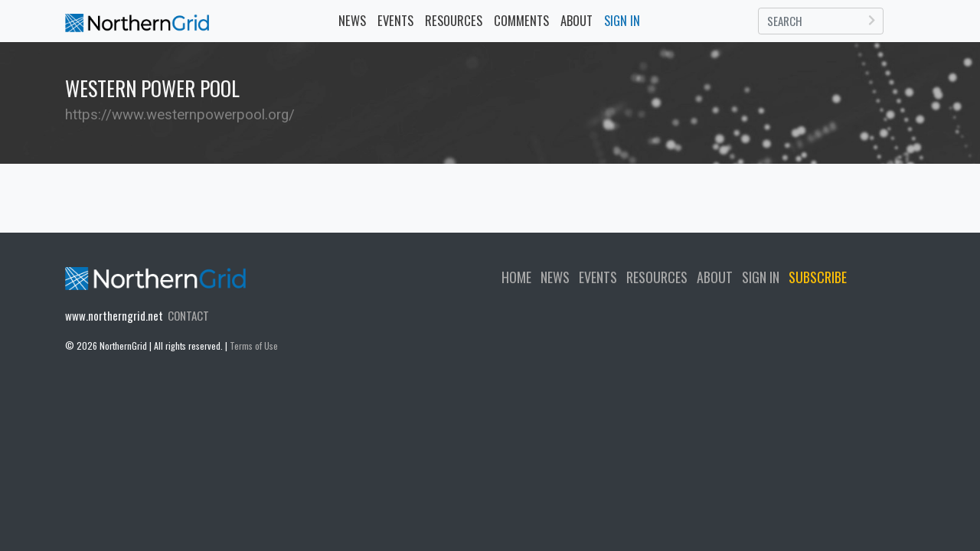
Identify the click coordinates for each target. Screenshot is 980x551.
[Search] (821, 21)
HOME (516, 277)
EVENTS (399, 20)
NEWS (352, 20)
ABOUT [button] (577, 20)
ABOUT (715, 277)
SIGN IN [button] (622, 20)
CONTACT (188, 315)
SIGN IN (761, 277)
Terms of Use (254, 346)
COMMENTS (521, 20)
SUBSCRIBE (818, 277)
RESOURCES (454, 20)
